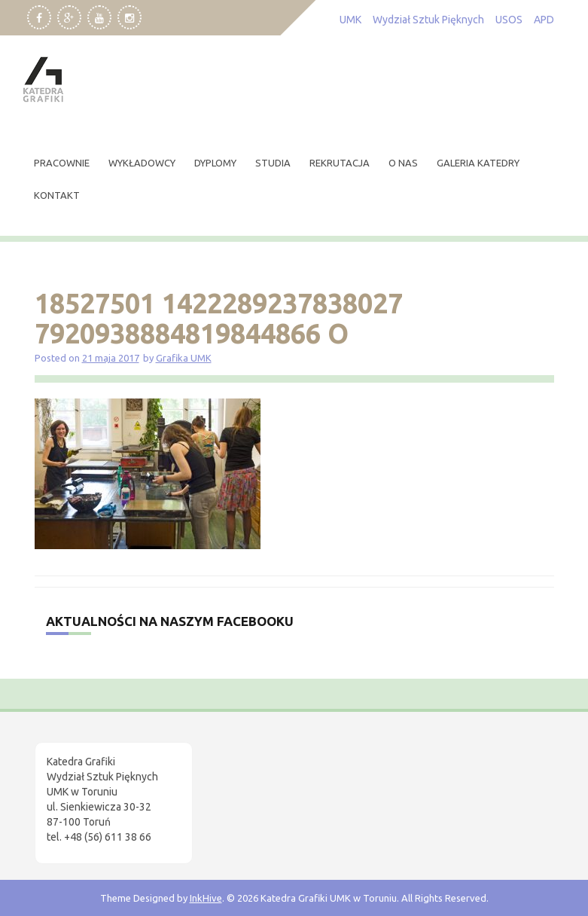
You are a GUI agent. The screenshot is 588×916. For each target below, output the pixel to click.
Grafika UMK (184, 358)
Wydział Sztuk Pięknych (428, 20)
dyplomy (215, 163)
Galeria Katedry (478, 163)
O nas (403, 163)
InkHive (206, 898)
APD (544, 20)
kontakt (57, 195)
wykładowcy (142, 163)
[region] (196, 789)
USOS (509, 20)
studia (273, 163)
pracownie (62, 163)
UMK (350, 20)
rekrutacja (340, 163)
